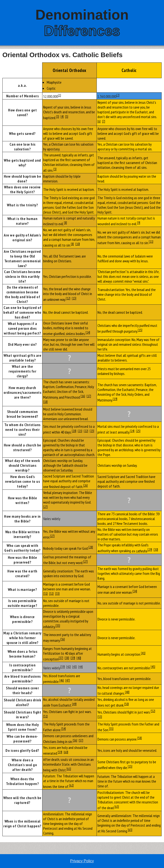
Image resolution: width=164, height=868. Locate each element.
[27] (45, 507)
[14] (88, 332)
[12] (68, 298)
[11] (151, 242)
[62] (71, 785)
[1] (59, 95)
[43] (74, 667)
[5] (67, 116)
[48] (127, 692)
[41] (143, 653)
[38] (67, 658)
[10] (78, 244)
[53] (100, 717)
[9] (139, 223)
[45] (153, 667)
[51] (45, 716)
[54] (64, 729)
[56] (75, 740)
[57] (81, 740)
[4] (62, 116)
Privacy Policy (82, 861)
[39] (73, 658)
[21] (80, 431)
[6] (99, 121)
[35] (58, 626)
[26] (85, 485)
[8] (65, 223)
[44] (80, 667)
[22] (86, 431)
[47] (68, 680)
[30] (156, 549)
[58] (140, 738)
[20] (74, 431)
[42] (69, 667)
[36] (63, 639)
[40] (79, 658)
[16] (83, 396)
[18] (45, 402)
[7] (104, 121)
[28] (91, 547)
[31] (45, 593)
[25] (138, 431)
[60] (66, 752)
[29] (150, 549)
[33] (57, 593)
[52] (153, 711)
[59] (60, 752)
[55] (111, 729)
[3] (58, 116)
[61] (69, 769)
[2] (118, 95)
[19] (115, 399)
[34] (135, 591)
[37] (61, 658)
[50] (126, 704)
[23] (92, 431)
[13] (74, 298)
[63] (117, 807)
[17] (89, 396)
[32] (51, 593)
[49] (74, 704)
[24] (132, 431)
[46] (62, 680)
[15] (140, 330)
